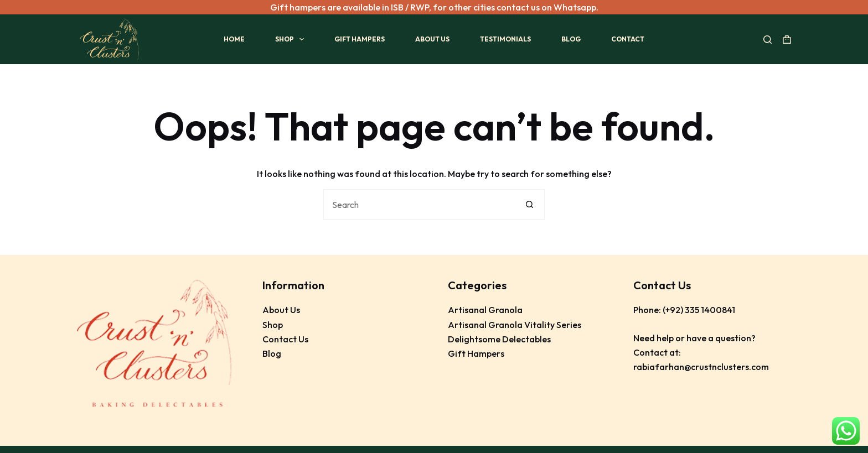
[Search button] (529, 204)
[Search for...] (419, 204)
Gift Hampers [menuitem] (360, 39)
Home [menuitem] (234, 39)
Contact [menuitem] (628, 39)
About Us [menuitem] (432, 39)
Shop (273, 324)
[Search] (768, 39)
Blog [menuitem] (571, 39)
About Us (281, 310)
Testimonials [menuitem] (505, 39)
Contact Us (285, 339)
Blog (272, 353)
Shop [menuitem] (292, 39)
